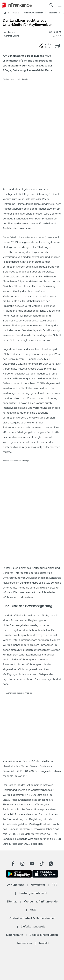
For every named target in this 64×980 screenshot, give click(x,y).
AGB (33, 910)
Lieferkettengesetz (33, 926)
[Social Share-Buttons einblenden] (46, 47)
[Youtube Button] (32, 864)
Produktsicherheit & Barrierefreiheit (32, 918)
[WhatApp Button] (51, 864)
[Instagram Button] (23, 864)
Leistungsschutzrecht (33, 893)
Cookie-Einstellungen (44, 935)
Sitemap (12, 901)
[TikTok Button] (42, 864)
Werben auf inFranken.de (41, 901)
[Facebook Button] (13, 864)
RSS (54, 885)
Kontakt (44, 943)
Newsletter (38, 885)
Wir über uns (15, 885)
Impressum (25, 943)
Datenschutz (15, 935)
